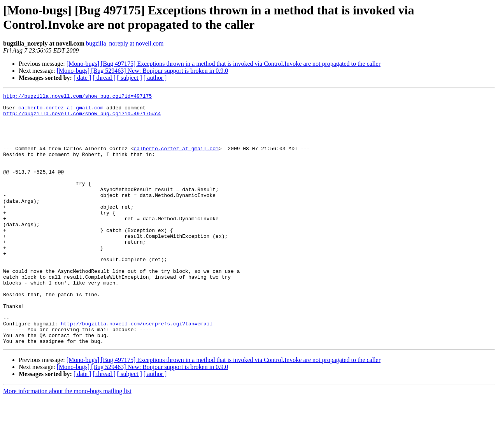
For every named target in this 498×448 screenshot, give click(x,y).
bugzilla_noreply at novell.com (125, 43)
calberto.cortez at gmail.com (61, 111)
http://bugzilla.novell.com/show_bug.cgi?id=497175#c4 (82, 118)
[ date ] (82, 78)
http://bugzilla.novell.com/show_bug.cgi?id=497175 (77, 97)
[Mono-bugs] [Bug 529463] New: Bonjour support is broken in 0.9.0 (142, 71)
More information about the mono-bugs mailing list (67, 441)
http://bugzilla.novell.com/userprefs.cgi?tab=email (137, 370)
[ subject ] (130, 78)
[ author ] (155, 78)
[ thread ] (104, 78)
